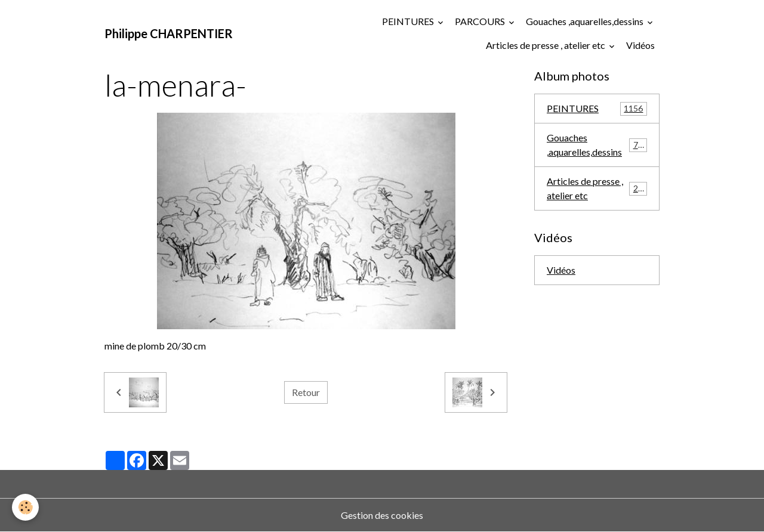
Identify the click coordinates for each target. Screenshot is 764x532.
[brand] (169, 33)
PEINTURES (409, 21)
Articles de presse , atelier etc (546, 45)
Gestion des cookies (382, 515)
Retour (306, 392)
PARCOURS (481, 21)
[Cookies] (25, 507)
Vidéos (640, 45)
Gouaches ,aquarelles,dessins (586, 21)
